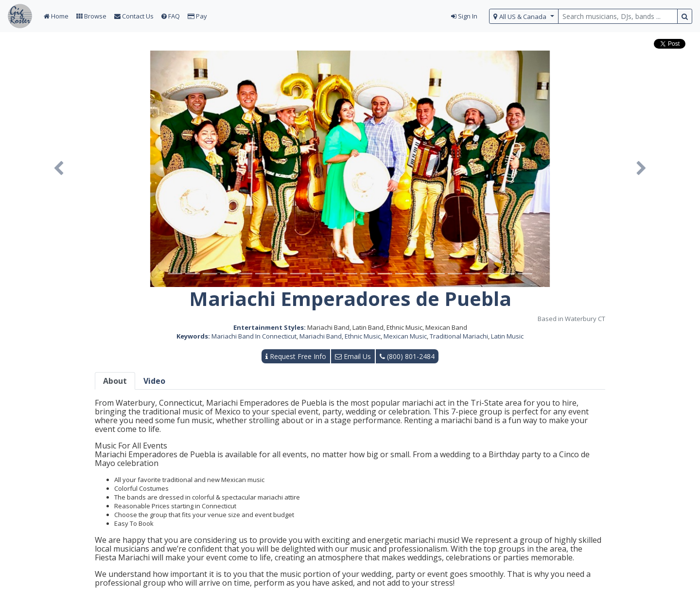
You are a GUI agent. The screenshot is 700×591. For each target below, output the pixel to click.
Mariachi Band (321, 336)
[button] (59, 169)
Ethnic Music (363, 336)
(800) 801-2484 (407, 356)
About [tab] (115, 381)
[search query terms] (618, 16)
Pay (197, 16)
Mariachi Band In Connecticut (254, 336)
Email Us (353, 356)
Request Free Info (296, 356)
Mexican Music (405, 336)
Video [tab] (154, 381)
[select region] (524, 16)
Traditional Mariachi (459, 336)
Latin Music (507, 336)
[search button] (685, 16)
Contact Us (134, 16)
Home (56, 16)
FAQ (171, 16)
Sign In (464, 16)
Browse (91, 16)
